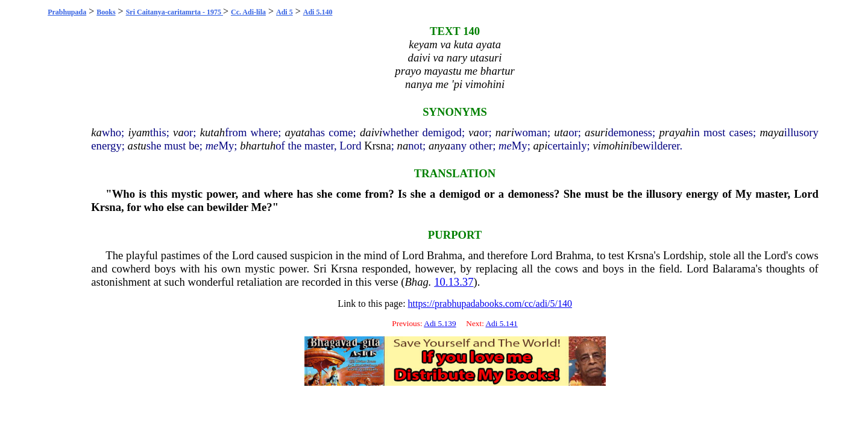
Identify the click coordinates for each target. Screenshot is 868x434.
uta (561, 132)
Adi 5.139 (440, 323)
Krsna (378, 146)
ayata (297, 132)
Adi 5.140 (318, 12)
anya (439, 146)
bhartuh (258, 146)
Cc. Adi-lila (248, 12)
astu (137, 146)
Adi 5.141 (501, 323)
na (403, 146)
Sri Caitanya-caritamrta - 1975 (175, 12)
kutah (212, 132)
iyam (139, 132)
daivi (371, 132)
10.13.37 (454, 282)
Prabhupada (67, 12)
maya (772, 132)
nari (505, 132)
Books (106, 12)
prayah (675, 132)
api (541, 146)
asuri (596, 132)
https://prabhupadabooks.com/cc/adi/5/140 (490, 303)
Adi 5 (285, 12)
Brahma (445, 255)
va (178, 132)
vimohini (612, 146)
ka (96, 132)
